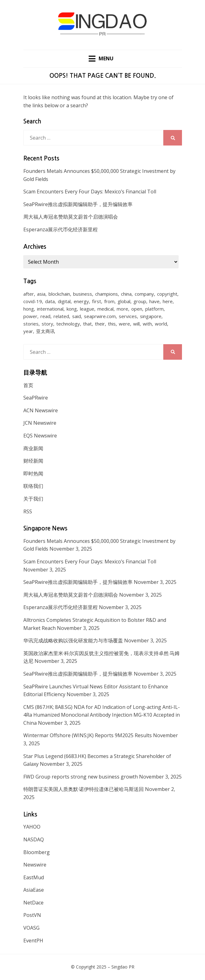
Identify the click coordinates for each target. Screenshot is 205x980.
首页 (28, 385)
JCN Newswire (40, 423)
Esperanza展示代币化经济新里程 (61, 229)
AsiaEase (34, 890)
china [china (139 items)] (126, 294)
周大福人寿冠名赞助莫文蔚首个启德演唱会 (71, 217)
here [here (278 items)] (168, 301)
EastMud (34, 877)
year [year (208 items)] (28, 331)
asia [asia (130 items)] (41, 294)
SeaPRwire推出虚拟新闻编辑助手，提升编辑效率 (78, 204)
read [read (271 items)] (45, 316)
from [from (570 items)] (109, 301)
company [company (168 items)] (144, 294)
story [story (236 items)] (47, 324)
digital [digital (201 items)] (64, 301)
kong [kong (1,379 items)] (72, 309)
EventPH (33, 941)
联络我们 (33, 486)
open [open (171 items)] (137, 309)
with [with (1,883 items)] (147, 324)
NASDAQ (34, 839)
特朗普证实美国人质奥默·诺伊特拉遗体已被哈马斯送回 (84, 789)
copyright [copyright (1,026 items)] (167, 294)
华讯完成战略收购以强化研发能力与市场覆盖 (73, 640)
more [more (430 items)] (122, 309)
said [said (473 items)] (77, 316)
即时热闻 (33, 474)
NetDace (33, 903)
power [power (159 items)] (30, 316)
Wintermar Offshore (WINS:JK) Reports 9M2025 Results (88, 735)
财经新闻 (33, 461)
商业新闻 (33, 448)
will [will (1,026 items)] (136, 324)
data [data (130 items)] (50, 301)
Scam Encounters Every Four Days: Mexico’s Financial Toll (90, 192)
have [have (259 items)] (154, 301)
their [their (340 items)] (100, 324)
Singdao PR (123, 967)
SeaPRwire (36, 398)
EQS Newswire (40, 436)
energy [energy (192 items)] (81, 301)
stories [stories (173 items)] (31, 324)
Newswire (35, 865)
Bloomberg (37, 852)
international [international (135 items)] (50, 309)
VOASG (31, 928)
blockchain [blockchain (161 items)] (59, 294)
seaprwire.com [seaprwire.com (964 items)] (100, 316)
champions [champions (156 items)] (107, 294)
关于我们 (33, 499)
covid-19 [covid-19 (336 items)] (33, 301)
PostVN (32, 915)
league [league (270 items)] (87, 309)
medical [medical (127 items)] (105, 309)
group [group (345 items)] (140, 301)
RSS (28, 511)
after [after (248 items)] (29, 294)
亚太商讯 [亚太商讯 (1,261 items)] (45, 331)
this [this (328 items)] (112, 324)
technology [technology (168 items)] (68, 324)
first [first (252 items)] (97, 301)
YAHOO (32, 827)
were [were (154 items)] (124, 324)
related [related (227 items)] (61, 316)
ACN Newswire (41, 410)
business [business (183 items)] (83, 294)
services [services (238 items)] (128, 316)
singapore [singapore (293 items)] (151, 316)
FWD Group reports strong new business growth (81, 777)
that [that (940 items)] (87, 324)
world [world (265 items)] (161, 324)
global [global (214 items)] (124, 301)
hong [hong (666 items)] (29, 309)
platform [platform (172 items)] (154, 309)
